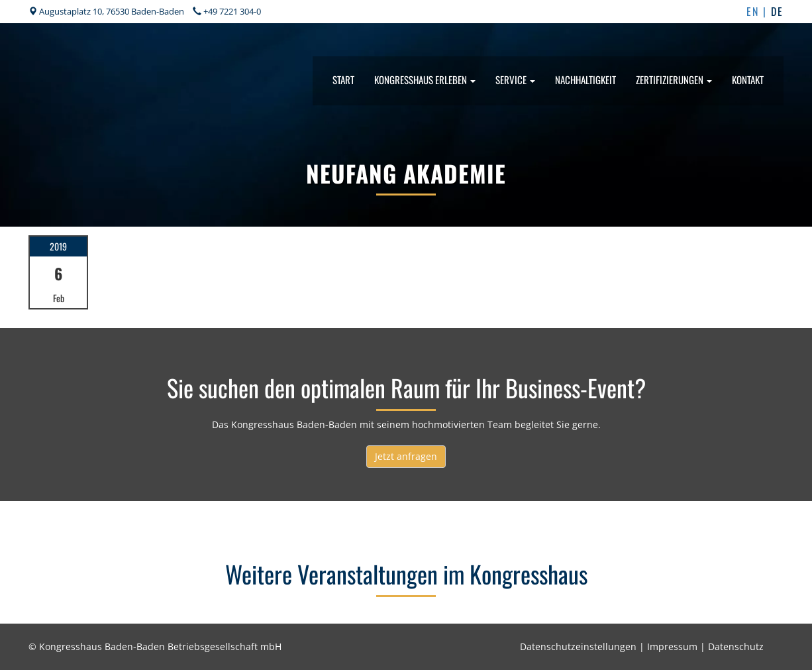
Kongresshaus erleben (425, 80)
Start (343, 80)
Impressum (672, 646)
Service (515, 80)
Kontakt (748, 80)
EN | (759, 11)
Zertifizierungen (674, 80)
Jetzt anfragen (406, 456)
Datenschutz (736, 646)
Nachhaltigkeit (585, 80)
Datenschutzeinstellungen (578, 646)
